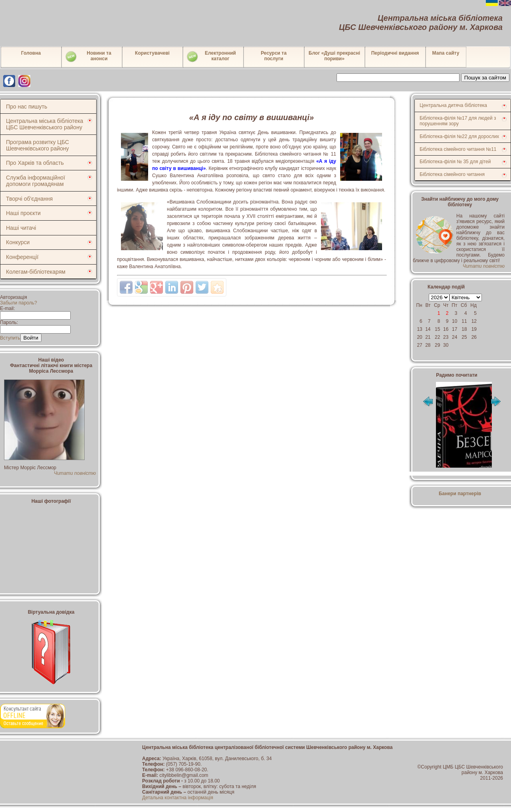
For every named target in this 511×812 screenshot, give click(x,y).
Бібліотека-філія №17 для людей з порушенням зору (458, 121)
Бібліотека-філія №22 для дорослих (459, 136)
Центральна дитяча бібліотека (453, 105)
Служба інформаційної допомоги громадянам (36, 181)
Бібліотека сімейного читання (452, 174)
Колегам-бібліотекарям (36, 272)
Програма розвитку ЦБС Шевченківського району (38, 145)
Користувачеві (152, 53)
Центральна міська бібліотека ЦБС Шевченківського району (45, 124)
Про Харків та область (35, 163)
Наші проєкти (23, 213)
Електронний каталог (211, 57)
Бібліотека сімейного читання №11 (458, 149)
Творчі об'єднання (29, 199)
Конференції (22, 257)
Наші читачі (21, 228)
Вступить (10, 338)
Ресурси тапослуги (274, 56)
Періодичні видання (395, 53)
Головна (31, 53)
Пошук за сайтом (485, 78)
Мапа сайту (446, 53)
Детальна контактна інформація (178, 798)
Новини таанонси (88, 57)
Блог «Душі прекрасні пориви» (334, 56)
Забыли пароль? (19, 303)
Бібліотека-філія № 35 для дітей (455, 162)
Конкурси (18, 242)
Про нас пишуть (27, 107)
